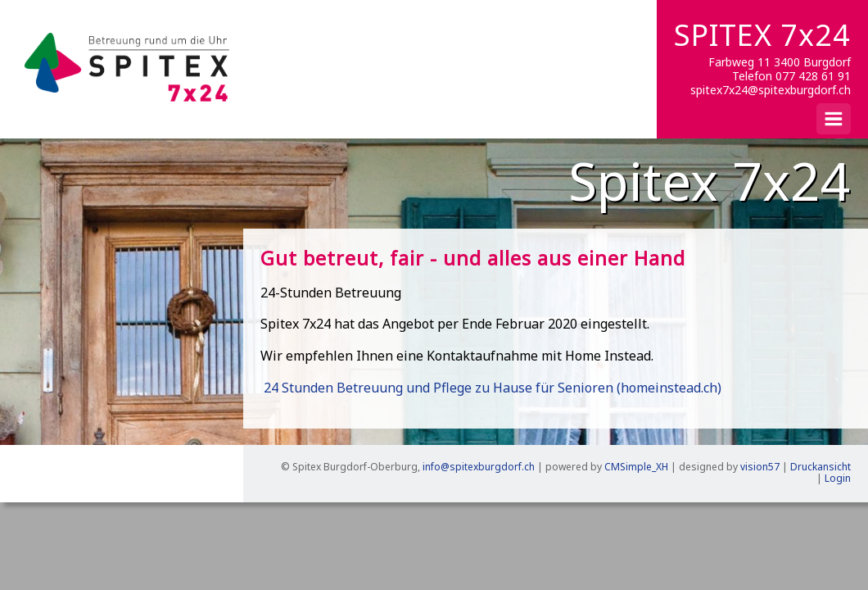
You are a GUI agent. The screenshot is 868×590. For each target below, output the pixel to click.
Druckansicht (821, 467)
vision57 (760, 467)
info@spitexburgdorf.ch (479, 467)
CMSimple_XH (636, 467)
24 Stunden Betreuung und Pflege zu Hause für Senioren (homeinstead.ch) (493, 388)
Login (838, 478)
